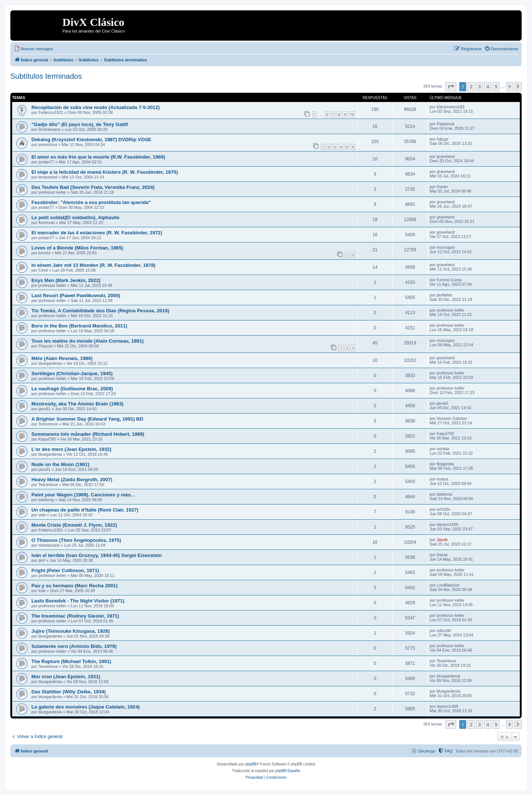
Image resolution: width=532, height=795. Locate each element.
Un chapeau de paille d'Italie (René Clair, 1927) (85, 510)
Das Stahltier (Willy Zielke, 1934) (69, 692)
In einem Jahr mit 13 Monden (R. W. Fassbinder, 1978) (93, 265)
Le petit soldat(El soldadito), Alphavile (75, 218)
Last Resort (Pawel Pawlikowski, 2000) (76, 295)
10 (352, 114)
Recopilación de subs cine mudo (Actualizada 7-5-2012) (96, 107)
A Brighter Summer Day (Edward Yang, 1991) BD (87, 419)
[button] (451, 86)
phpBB (251, 764)
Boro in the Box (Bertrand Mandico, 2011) (79, 326)
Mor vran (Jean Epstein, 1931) (66, 677)
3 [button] (479, 86)
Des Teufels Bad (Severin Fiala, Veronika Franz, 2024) (93, 187)
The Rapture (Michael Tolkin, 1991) (71, 661)
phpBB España (288, 771)
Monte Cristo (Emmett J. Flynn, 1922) (74, 525)
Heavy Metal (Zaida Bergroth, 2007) (72, 480)
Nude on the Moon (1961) (60, 464)
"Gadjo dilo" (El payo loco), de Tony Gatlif (80, 124)
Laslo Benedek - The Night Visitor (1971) (78, 601)
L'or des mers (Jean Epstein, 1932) (71, 449)
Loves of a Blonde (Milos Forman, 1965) (77, 248)
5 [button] (496, 86)
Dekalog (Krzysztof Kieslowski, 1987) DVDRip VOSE (91, 140)
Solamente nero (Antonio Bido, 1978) (74, 646)
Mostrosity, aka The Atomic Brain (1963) (77, 404)
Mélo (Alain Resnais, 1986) (62, 358)
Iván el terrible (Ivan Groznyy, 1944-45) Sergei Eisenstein (97, 555)
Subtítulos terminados (46, 76)
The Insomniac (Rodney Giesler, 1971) (75, 616)
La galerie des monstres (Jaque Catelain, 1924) (86, 707)
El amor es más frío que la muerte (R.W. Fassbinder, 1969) (98, 157)
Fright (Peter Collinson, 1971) (65, 570)
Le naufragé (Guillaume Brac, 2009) (72, 389)
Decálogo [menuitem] (427, 751)
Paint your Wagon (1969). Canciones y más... (83, 495)
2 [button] (471, 86)
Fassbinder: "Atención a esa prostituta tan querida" (91, 202)
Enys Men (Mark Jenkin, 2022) (66, 280)
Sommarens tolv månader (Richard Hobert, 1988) (88, 434)
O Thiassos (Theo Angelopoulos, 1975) (76, 540)
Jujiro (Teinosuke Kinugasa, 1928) (71, 631)
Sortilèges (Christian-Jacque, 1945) (72, 373)
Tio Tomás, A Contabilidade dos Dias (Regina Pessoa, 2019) (100, 311)
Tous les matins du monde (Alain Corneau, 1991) (88, 341)
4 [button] (487, 86)
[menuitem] (33, 49)
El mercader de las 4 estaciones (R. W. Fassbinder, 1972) (97, 233)
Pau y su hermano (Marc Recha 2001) (74, 586)
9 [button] (510, 86)
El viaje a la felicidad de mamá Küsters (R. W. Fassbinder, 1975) (105, 172)
